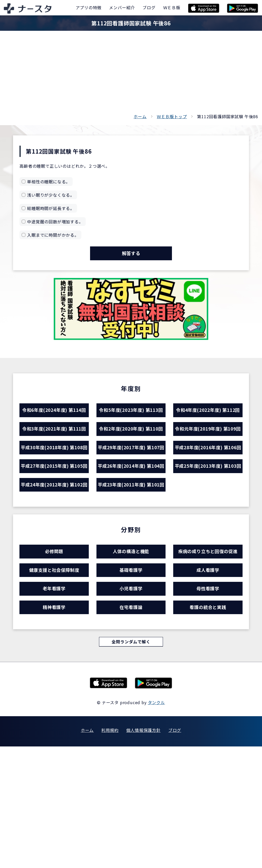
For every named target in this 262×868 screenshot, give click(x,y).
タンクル (156, 824)
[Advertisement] (131, 74)
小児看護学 (131, 703)
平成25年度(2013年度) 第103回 (208, 541)
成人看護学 (208, 681)
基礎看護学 (131, 681)
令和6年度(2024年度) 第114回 (54, 424)
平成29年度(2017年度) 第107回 (131, 502)
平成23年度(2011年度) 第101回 (131, 580)
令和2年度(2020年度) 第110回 (131, 463)
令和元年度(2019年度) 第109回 (208, 463)
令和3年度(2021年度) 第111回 (54, 463)
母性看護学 (208, 703)
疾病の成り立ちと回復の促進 (208, 659)
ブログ (175, 852)
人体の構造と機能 (131, 659)
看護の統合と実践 (208, 726)
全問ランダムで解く (131, 763)
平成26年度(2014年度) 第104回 (131, 541)
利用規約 (110, 852)
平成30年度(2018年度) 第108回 (54, 502)
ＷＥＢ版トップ (172, 116)
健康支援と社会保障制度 (54, 681)
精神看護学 (54, 726)
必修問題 (54, 659)
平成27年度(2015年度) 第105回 (54, 541)
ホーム (140, 116)
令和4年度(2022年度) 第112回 (208, 424)
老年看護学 (54, 703)
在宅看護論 (131, 726)
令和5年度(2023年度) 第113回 (131, 424)
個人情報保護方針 (143, 852)
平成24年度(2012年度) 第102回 (54, 580)
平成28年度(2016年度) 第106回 (208, 502)
